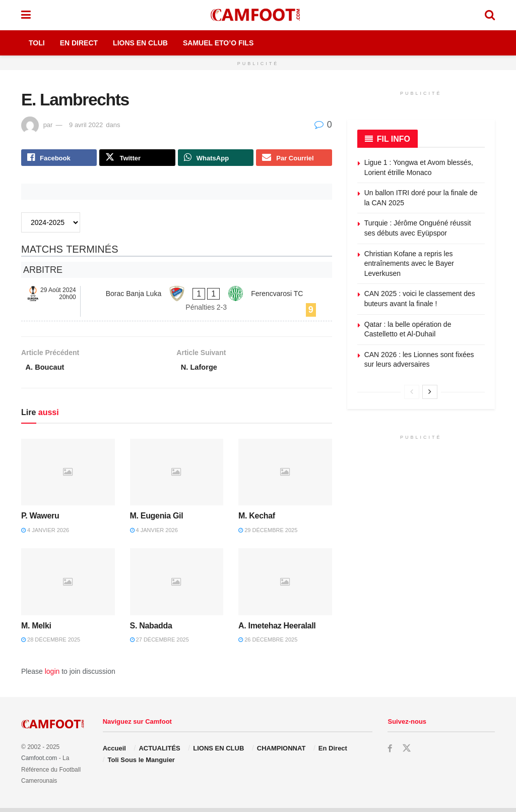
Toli (37, 43)
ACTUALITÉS (159, 753)
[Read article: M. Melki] (68, 586)
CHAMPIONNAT (281, 753)
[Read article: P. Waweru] (68, 476)
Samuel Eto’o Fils (218, 43)
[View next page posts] (430, 392)
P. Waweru (40, 520)
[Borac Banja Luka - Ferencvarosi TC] (177, 304)
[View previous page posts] (412, 392)
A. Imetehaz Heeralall (277, 630)
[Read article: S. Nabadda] (177, 586)
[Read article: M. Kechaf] (285, 476)
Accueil (114, 753)
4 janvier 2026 (45, 534)
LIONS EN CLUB (218, 753)
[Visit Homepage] (257, 15)
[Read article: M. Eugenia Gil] (177, 476)
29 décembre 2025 (268, 534)
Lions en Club (140, 43)
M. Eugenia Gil (157, 520)
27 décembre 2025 (159, 644)
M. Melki (36, 630)
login (52, 675)
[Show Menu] (26, 15)
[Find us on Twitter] (407, 753)
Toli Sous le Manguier (141, 764)
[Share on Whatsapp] (216, 159)
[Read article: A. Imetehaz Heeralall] (285, 586)
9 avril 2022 (86, 125)
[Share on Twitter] (137, 159)
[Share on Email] (294, 159)
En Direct (79, 43)
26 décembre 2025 (268, 644)
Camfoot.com (39, 763)
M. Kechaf (257, 520)
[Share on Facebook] (59, 159)
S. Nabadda (151, 630)
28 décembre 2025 (51, 644)
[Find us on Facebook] (390, 753)
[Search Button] (490, 15)
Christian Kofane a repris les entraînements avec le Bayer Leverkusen (409, 264)
